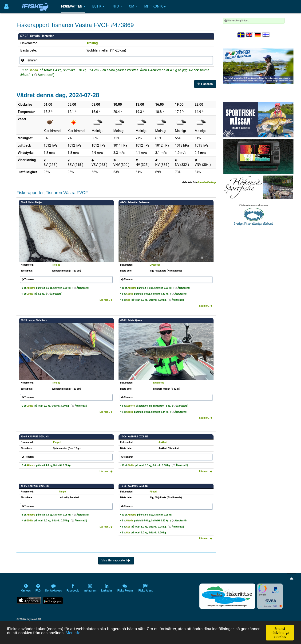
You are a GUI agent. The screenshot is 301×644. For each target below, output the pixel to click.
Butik (99, 6)
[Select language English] (250, 35)
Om (133, 6)
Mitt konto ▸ (155, 6)
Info (117, 6)
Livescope (155, 265)
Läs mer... (106, 300)
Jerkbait (163, 442)
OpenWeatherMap (206, 182)
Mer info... (75, 633)
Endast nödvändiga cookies (280, 633)
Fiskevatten (73, 6)
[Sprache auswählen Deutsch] (258, 35)
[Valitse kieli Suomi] (266, 35)
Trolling (92, 43)
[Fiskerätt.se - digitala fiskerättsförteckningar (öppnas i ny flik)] (227, 596)
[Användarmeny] (6, 6)
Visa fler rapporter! (116, 560)
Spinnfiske (159, 383)
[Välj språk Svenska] (241, 35)
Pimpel (57, 442)
